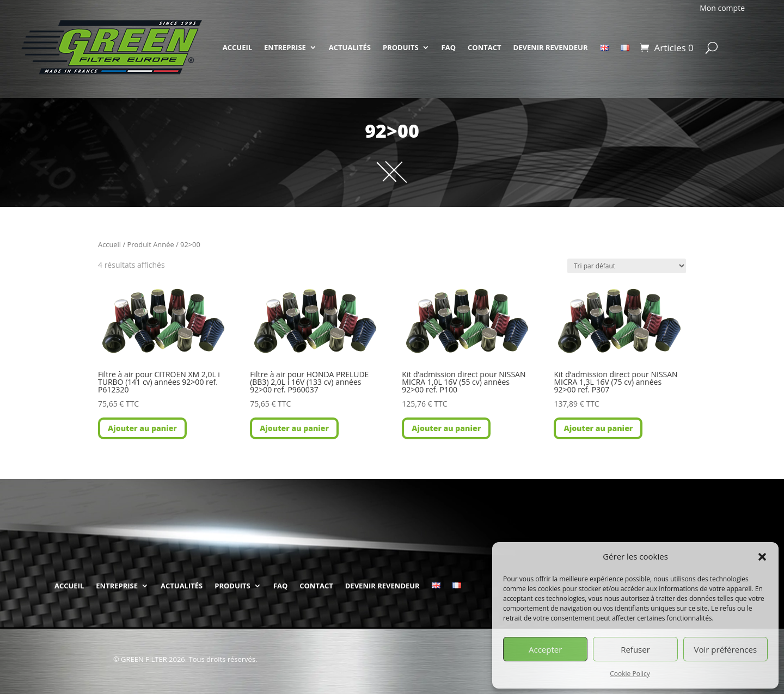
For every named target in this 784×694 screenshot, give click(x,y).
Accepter (545, 649)
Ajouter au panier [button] (142, 428)
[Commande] (627, 266)
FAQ (449, 47)
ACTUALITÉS (350, 47)
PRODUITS (401, 47)
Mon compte (722, 8)
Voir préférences (726, 649)
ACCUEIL (237, 47)
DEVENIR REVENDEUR (551, 47)
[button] (762, 557)
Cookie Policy (630, 674)
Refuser (635, 649)
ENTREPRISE (285, 47)
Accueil (109, 244)
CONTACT (485, 47)
